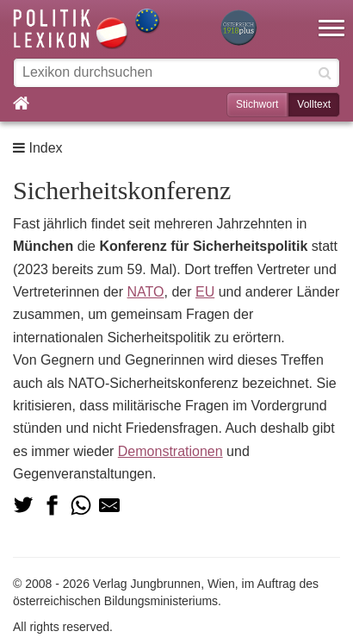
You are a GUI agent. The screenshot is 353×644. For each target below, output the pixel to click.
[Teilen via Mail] (109, 505)
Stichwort (257, 104)
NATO (146, 292)
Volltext (314, 104)
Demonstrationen (170, 451)
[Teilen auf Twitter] (23, 505)
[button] (331, 17)
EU (205, 292)
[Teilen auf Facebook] (52, 505)
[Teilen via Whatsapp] (81, 505)
